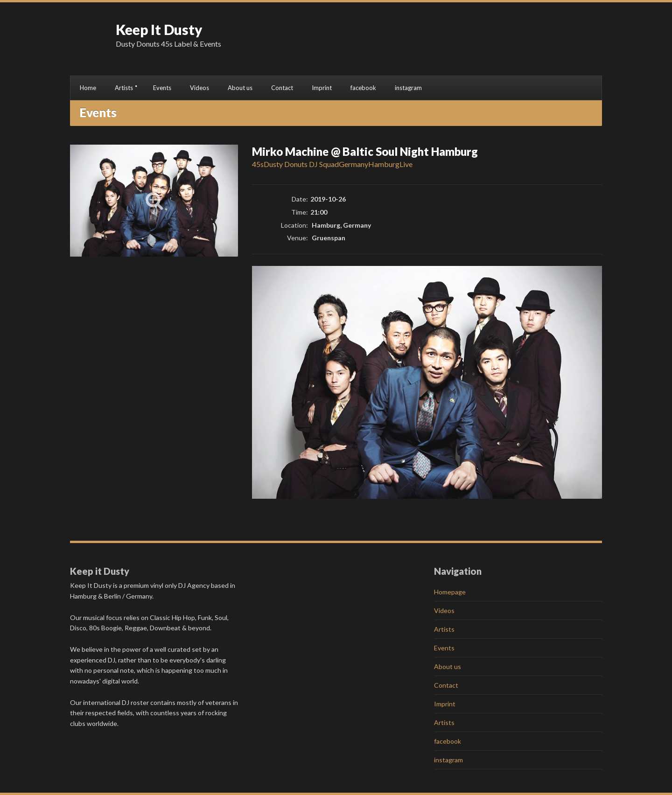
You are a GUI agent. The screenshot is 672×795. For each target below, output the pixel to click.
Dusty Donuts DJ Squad (301, 164)
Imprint (322, 88)
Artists (124, 88)
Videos (199, 88)
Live (406, 164)
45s (258, 164)
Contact (282, 88)
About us (240, 88)
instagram (408, 88)
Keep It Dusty (159, 29)
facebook (363, 88)
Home (88, 88)
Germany (353, 164)
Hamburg (384, 164)
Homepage (450, 592)
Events (162, 88)
